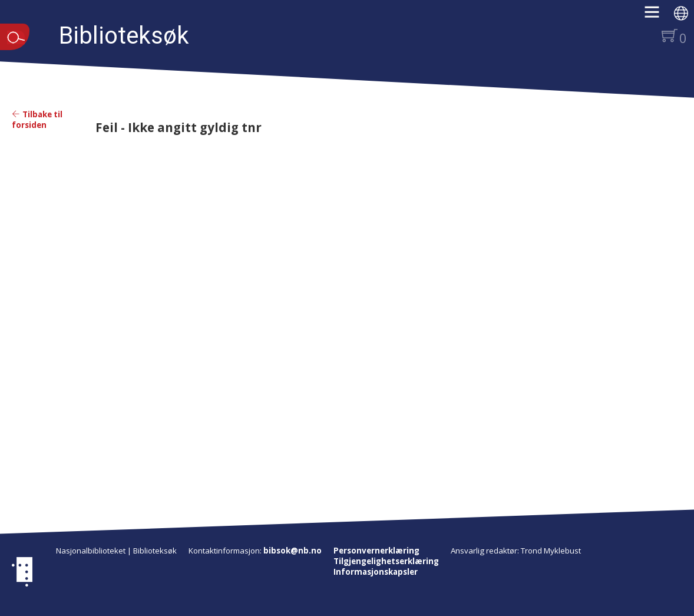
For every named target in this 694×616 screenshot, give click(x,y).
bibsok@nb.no (293, 551)
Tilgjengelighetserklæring (386, 561)
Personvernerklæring (376, 551)
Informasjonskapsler (376, 572)
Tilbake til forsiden (37, 120)
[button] (658, 16)
